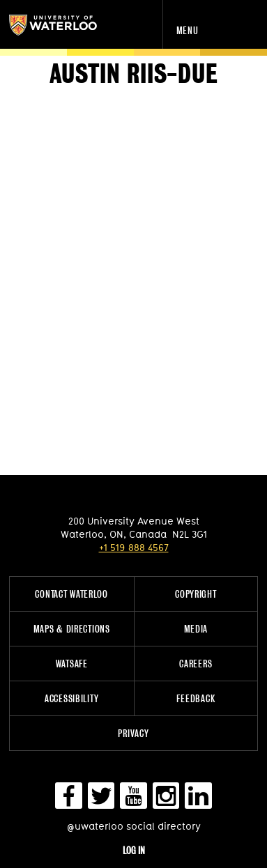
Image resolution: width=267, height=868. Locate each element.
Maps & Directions (72, 629)
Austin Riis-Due (134, 74)
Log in (134, 850)
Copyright (196, 594)
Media (196, 629)
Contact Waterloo (71, 594)
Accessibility (71, 698)
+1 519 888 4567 (134, 547)
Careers (196, 664)
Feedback (196, 698)
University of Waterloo (68, 25)
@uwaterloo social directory (134, 826)
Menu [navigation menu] (188, 30)
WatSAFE (72, 664)
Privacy (133, 733)
